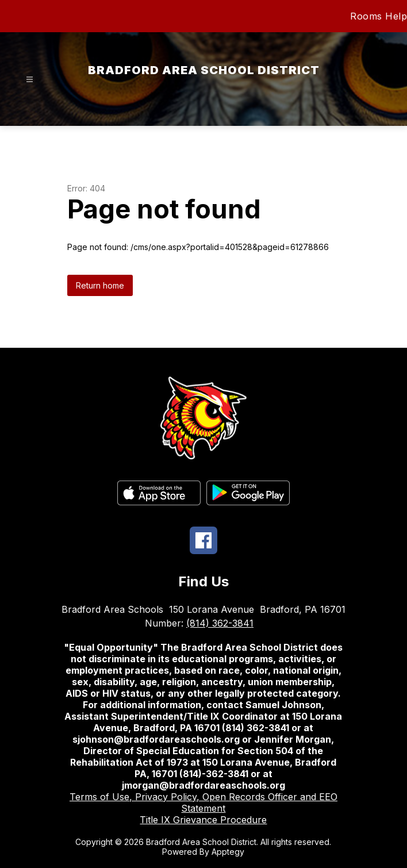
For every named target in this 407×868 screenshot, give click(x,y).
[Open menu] (30, 80)
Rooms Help (379, 16)
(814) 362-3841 (220, 623)
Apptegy (228, 852)
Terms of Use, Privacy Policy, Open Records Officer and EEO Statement (203, 802)
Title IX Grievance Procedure (203, 820)
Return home (100, 285)
